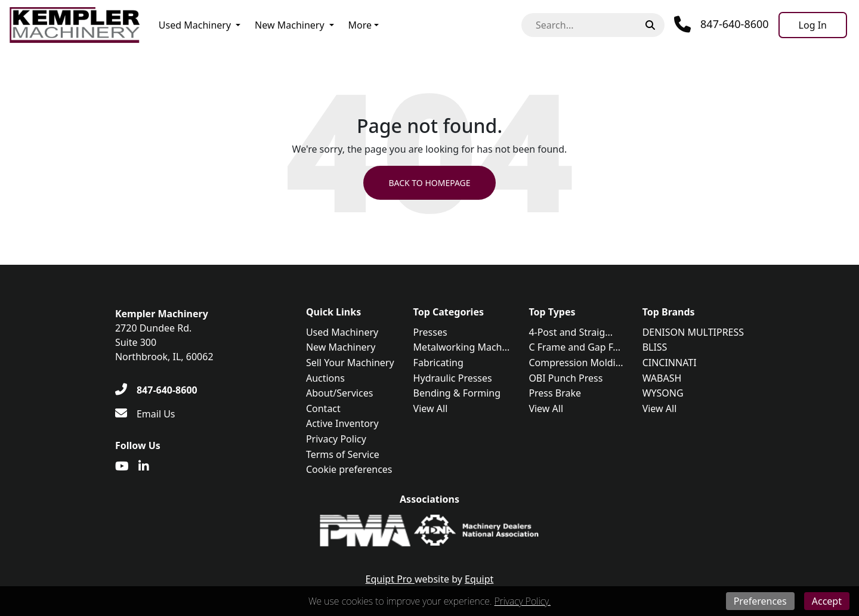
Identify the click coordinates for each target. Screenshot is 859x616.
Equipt (479, 579)
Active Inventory (342, 423)
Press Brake (555, 393)
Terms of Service (343, 454)
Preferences (760, 601)
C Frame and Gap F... (574, 347)
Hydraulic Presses (453, 378)
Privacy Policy (336, 439)
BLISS (655, 347)
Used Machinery (195, 25)
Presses (430, 332)
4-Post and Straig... (571, 332)
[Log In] (813, 25)
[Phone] (722, 24)
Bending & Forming (457, 393)
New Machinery (289, 25)
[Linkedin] (144, 466)
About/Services (339, 393)
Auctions (325, 378)
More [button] (360, 25)
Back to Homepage (429, 183)
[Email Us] (145, 414)
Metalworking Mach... (462, 347)
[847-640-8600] (156, 390)
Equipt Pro (390, 579)
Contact (323, 408)
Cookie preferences (349, 469)
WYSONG (663, 393)
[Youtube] (122, 466)
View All (431, 408)
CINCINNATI (670, 363)
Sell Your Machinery (350, 363)
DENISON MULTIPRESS (693, 332)
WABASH (662, 378)
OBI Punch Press (566, 378)
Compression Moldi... (576, 363)
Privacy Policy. (523, 601)
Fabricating (438, 363)
